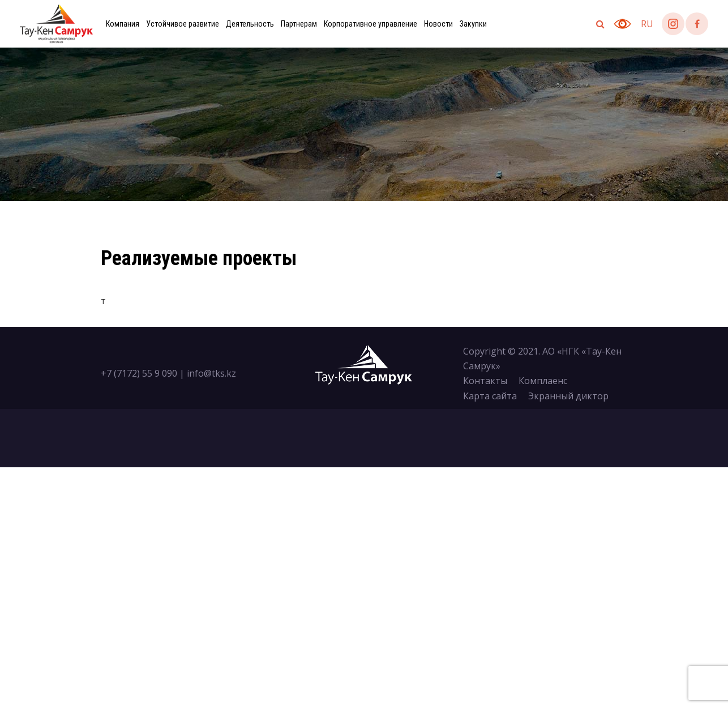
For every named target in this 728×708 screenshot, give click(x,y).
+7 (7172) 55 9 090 (139, 373)
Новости (438, 24)
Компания (123, 24)
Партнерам (299, 24)
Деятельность (250, 24)
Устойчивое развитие (183, 24)
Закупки (473, 24)
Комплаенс (543, 381)
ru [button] (647, 24)
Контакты (485, 381)
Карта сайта (490, 396)
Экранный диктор (568, 396)
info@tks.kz (211, 373)
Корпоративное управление (371, 24)
